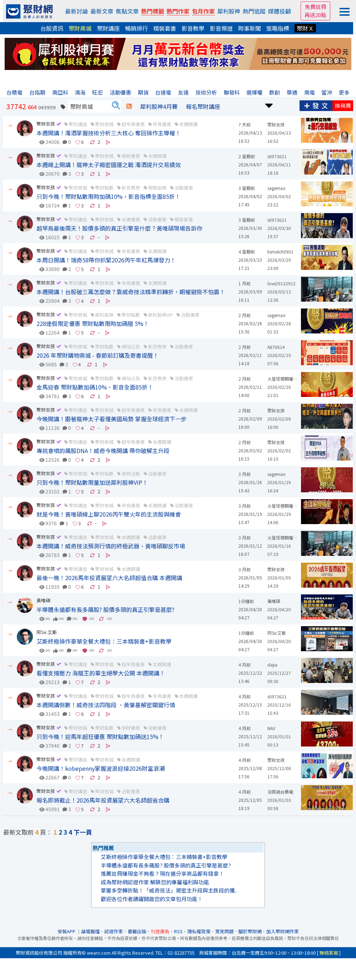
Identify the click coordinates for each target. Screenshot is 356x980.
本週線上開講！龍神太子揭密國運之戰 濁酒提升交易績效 (109, 165)
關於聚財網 (250, 931)
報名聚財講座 (203, 106)
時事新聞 (249, 28)
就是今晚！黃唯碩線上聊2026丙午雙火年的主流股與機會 (109, 514)
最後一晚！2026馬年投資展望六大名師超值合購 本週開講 (109, 578)
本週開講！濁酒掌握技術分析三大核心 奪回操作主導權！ (109, 133)
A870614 (276, 347)
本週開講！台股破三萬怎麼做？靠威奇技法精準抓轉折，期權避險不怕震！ (131, 292)
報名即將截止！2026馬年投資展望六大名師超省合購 (103, 800)
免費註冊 (316, 7)
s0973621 (277, 156)
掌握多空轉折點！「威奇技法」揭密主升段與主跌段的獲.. (169, 890)
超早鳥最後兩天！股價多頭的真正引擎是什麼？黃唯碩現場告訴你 (119, 228)
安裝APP (67, 931)
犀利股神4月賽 (159, 106)
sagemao (276, 188)
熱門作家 (178, 11)
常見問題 (224, 931)
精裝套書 (165, 28)
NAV (271, 728)
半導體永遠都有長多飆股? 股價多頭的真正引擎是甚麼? (105, 609)
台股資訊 (52, 28)
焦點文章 (127, 11)
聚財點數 (131, 315)
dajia (272, 665)
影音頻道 (221, 28)
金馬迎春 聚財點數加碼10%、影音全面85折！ (95, 387)
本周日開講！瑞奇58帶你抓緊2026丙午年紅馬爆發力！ (106, 260)
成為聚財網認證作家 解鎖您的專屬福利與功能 (155, 882)
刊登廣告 (160, 931)
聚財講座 (108, 28)
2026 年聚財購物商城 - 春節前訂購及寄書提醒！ (98, 355)
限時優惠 (131, 156)
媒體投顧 (280, 11)
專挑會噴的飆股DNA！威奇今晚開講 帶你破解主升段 (103, 451)
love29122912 (281, 283)
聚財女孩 (46, 124)
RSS (178, 931)
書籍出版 (137, 931)
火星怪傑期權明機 (285, 379)
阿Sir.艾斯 (47, 632)
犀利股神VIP (160, 315)
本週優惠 (131, 219)
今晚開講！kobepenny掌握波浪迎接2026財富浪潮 (101, 768)
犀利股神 (229, 11)
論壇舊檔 (90, 931)
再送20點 (315, 15)
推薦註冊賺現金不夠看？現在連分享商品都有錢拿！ (162, 873)
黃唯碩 (43, 600)
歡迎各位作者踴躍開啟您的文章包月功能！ (152, 899)
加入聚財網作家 (283, 931)
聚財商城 (80, 28)
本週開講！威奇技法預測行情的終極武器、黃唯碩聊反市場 (111, 546)
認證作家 (114, 931)
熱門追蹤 (254, 11)
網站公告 (131, 346)
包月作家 (203, 11)
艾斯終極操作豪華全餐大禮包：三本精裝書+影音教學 (104, 641)
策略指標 (278, 28)
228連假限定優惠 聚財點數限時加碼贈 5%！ (93, 323)
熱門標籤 (153, 11)
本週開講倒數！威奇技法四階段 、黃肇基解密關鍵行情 (106, 705)
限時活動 (131, 474)
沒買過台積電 (280, 792)
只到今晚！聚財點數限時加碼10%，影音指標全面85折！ (108, 196)
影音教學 (193, 28)
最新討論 (76, 11)
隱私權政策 (199, 931)
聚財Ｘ (305, 28)
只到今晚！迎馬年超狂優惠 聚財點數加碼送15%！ (100, 737)
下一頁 (83, 832)
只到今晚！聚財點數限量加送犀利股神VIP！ (92, 482)
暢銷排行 (137, 28)
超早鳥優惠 (133, 124)
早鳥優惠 (162, 124)
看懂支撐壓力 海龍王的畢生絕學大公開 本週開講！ (101, 673)
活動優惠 (184, 188)
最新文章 (102, 11)
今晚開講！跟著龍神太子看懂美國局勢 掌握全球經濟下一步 (112, 419)
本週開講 (188, 124)
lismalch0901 (280, 252)
